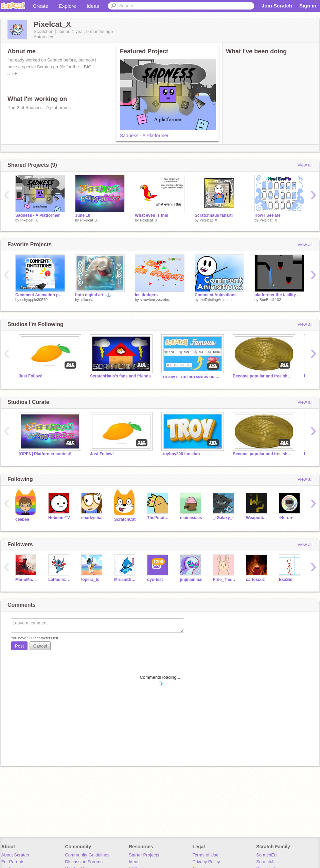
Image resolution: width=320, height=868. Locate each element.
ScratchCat (125, 519)
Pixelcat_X (29, 220)
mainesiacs (191, 518)
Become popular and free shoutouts (263, 376)
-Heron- (286, 518)
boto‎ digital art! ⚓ (93, 295)
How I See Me (268, 215)
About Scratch (15, 855)
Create (41, 6)
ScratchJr (265, 862)
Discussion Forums (84, 862)
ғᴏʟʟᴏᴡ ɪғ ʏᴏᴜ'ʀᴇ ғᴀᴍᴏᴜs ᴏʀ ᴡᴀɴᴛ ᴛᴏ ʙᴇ (192, 377)
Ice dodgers (146, 295)
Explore (67, 6)
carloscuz (255, 580)
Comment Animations (216, 295)
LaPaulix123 (60, 580)
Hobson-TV (59, 518)
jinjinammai (191, 580)
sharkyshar (92, 518)
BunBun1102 (270, 300)
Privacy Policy (206, 862)
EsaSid (286, 580)
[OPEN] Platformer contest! (45, 454)
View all (305, 165)
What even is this (152, 215)
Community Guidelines (87, 855)
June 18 (83, 215)
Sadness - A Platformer (144, 136)
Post (19, 646)
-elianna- (87, 300)
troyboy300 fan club (181, 454)
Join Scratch (277, 6)
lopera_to (90, 580)
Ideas (93, 6)
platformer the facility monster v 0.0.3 (279, 295)
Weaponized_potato (257, 518)
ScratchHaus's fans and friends (120, 376)
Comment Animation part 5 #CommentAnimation (40, 295)
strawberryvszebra (155, 300)
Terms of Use (206, 855)
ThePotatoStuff (158, 518)
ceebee (22, 519)
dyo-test (155, 580)
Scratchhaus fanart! (214, 215)
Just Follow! (31, 376)
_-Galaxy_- (223, 518)
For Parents (13, 862)
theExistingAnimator (216, 300)
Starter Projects (144, 855)
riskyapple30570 (34, 300)
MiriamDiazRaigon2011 (126, 580)
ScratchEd (266, 855)
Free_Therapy (224, 580)
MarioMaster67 (27, 580)
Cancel (40, 646)
